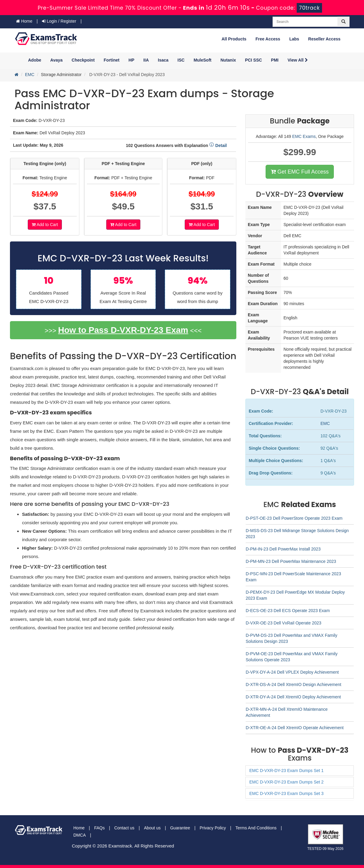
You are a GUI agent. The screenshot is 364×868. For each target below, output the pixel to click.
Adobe (35, 60)
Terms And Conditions (256, 828)
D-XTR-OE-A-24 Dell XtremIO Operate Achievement (295, 728)
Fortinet (112, 60)
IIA (146, 60)
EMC (30, 75)
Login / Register (59, 21)
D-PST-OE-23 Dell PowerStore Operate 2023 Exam (294, 518)
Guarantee (180, 828)
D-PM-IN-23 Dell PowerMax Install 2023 (283, 549)
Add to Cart (45, 225)
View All (298, 60)
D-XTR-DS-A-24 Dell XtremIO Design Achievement (294, 685)
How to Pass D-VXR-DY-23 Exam (123, 330)
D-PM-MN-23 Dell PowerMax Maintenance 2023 (291, 561)
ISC (181, 60)
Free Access (268, 39)
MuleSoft (202, 60)
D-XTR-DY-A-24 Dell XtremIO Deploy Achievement (293, 697)
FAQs (99, 828)
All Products (234, 39)
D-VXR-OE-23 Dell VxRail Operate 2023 (284, 623)
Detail (218, 145)
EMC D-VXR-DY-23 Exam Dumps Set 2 (286, 782)
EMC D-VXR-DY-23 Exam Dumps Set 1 (286, 771)
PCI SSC (254, 60)
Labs (294, 39)
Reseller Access (324, 39)
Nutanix (228, 60)
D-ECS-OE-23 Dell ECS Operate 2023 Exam (288, 611)
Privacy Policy (213, 828)
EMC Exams (304, 136)
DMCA (80, 835)
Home (24, 21)
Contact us (124, 828)
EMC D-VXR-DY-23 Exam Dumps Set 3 (286, 793)
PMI (275, 60)
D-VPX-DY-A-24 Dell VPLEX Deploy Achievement (292, 672)
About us (152, 828)
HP (131, 60)
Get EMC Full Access (300, 172)
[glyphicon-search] (343, 22)
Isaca (163, 60)
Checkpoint (83, 60)
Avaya (57, 60)
